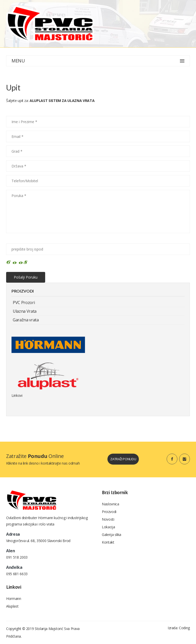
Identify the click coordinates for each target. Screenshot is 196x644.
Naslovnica (111, 504)
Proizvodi (109, 512)
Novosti (108, 519)
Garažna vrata (26, 320)
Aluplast (12, 606)
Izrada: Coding (179, 628)
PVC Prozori (24, 303)
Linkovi (17, 395)
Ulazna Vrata (25, 311)
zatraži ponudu (123, 459)
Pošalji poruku (26, 277)
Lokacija (108, 527)
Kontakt (108, 542)
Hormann (14, 599)
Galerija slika (112, 535)
